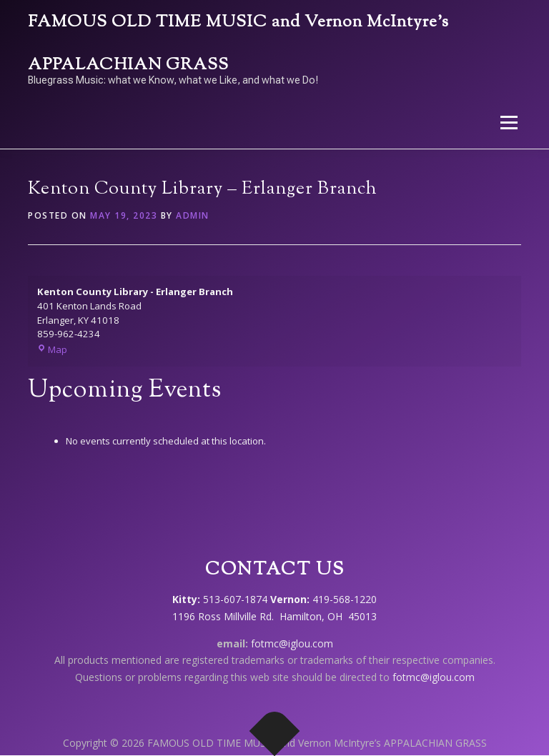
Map (52, 349)
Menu (509, 122)
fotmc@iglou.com (292, 643)
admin (193, 215)
